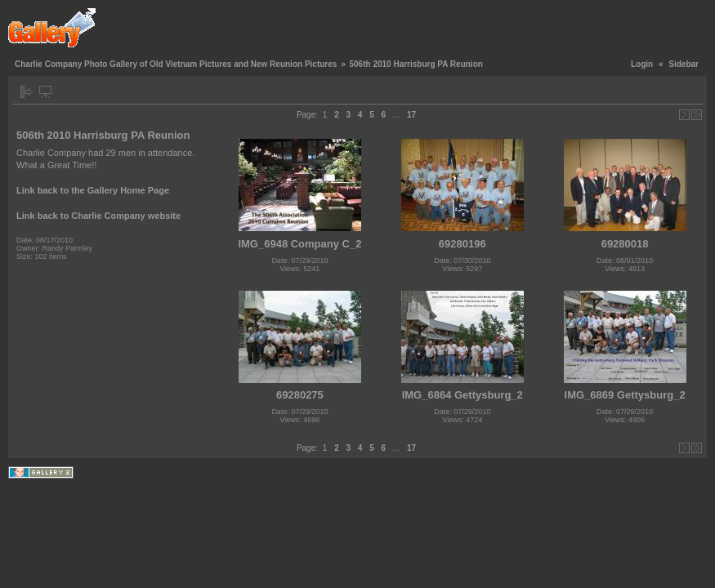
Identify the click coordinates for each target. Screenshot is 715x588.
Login (642, 64)
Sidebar (684, 64)
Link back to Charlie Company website (98, 216)
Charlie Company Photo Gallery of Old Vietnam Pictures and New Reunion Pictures (176, 64)
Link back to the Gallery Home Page (93, 190)
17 (411, 115)
